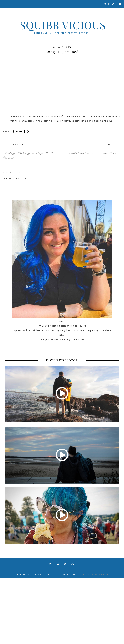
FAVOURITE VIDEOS (62, 360)
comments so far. (15, 172)
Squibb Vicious (63, 25)
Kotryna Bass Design (96, 574)
